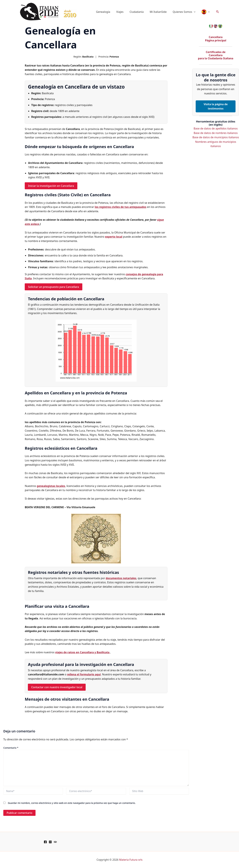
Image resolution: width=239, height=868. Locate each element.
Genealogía (107, 12)
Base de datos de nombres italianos (216, 133)
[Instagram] (50, 842)
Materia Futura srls (131, 860)
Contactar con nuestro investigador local (57, 687)
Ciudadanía (139, 12)
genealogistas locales (51, 486)
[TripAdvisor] (55, 842)
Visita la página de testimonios (216, 106)
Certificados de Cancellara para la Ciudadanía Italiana (216, 55)
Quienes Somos (185, 12)
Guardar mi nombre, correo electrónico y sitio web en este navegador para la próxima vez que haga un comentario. (72, 803)
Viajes (123, 12)
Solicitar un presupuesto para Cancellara (54, 287)
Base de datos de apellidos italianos (216, 129)
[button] (195, 12)
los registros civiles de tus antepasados (121, 207)
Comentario (11, 748)
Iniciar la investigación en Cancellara (51, 186)
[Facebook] (45, 842)
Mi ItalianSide (160, 12)
